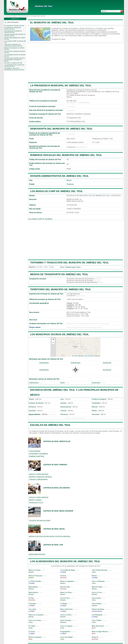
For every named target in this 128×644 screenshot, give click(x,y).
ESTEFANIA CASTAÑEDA (38, 454)
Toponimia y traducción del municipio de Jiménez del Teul (69, 263)
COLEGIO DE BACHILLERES (40, 521)
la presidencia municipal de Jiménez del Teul (61, 85)
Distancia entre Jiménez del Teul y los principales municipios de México (15, 60)
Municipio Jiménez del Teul (38, 16)
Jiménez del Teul (43, 6)
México (69, 180)
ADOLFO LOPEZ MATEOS (39, 474)
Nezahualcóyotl (66, 407)
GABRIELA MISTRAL (37, 456)
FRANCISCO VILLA (36, 503)
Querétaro (32, 411)
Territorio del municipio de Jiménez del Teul (61, 289)
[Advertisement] (75, 63)
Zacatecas (70, 184)
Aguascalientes (35, 414)
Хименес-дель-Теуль (73, 267)
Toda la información (13, 22)
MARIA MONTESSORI (37, 554)
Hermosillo (96, 414)
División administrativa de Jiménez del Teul (59, 176)
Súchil (62, 383)
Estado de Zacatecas (24, 16)
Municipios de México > (12, 16)
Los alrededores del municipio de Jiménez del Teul (65, 561)
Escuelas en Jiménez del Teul (50, 425)
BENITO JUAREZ (35, 500)
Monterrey (32, 407)
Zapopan (63, 403)
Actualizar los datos (58, 39)
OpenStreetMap (89, 356)
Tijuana (31, 399)
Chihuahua (64, 414)
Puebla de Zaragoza (99, 399)
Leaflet (75, 356)
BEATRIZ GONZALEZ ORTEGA (40, 477)
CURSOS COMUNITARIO (38, 480)
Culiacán (63, 411)
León (62, 399)
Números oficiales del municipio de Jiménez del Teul (66, 155)
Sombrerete (107, 363)
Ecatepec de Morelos (36, 403)
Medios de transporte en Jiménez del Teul (59, 274)
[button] (53, 340)
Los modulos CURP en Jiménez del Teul (56, 191)
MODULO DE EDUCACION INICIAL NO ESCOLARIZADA (50, 537)
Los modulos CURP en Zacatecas (40, 219)
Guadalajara (96, 403)
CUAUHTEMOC (35, 451)
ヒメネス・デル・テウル (45, 267)
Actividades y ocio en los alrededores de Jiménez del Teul (14, 69)
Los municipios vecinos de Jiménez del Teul (59, 334)
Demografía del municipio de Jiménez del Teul (61, 129)
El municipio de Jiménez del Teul (52, 22)
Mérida (94, 411)
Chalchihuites (44, 363)
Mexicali (95, 407)
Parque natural (35, 327)
